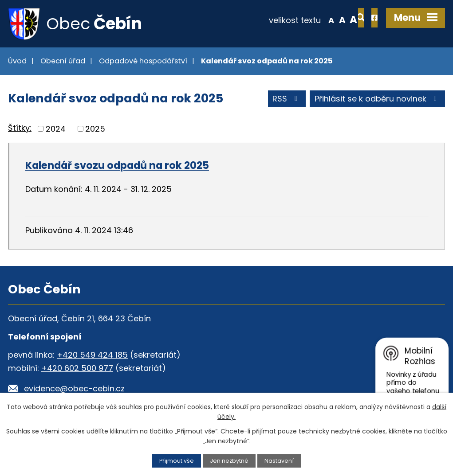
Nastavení (279, 461)
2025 (95, 129)
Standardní (313, 20)
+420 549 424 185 (92, 355)
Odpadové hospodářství (143, 61)
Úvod (17, 61)
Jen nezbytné (229, 461)
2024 (56, 129)
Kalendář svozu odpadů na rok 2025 (117, 166)
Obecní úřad (63, 61)
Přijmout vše (177, 461)
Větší (325, 20)
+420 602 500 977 (77, 369)
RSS (287, 99)
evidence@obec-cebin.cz (74, 389)
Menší (302, 20)
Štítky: (20, 129)
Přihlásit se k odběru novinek (378, 99)
